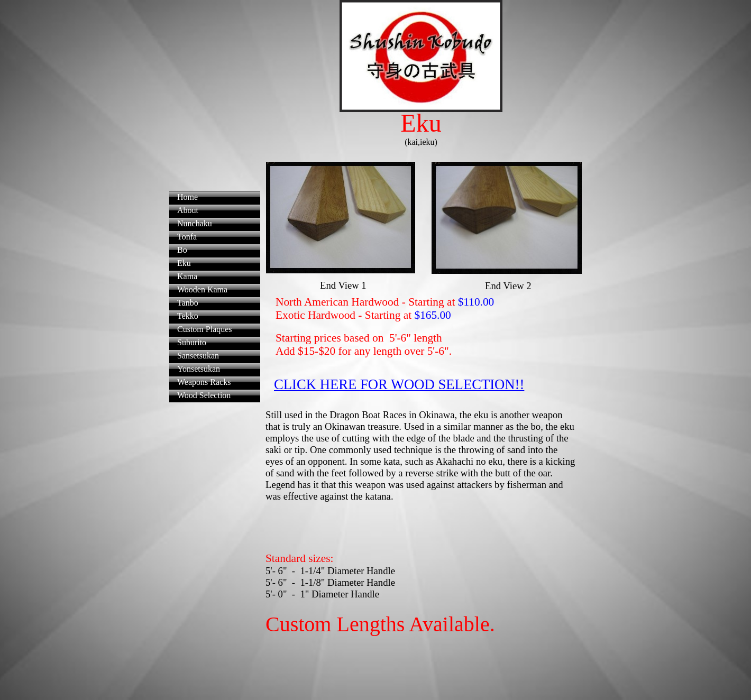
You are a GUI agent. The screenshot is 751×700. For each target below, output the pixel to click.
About (188, 210)
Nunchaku (195, 223)
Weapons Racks (204, 382)
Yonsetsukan (199, 369)
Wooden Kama (202, 289)
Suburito (192, 342)
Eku (184, 263)
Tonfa (187, 237)
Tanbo (188, 303)
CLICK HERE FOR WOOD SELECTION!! (399, 384)
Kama (187, 276)
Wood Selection (204, 395)
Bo (182, 250)
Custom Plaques (205, 329)
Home (187, 197)
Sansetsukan (198, 356)
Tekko (188, 316)
